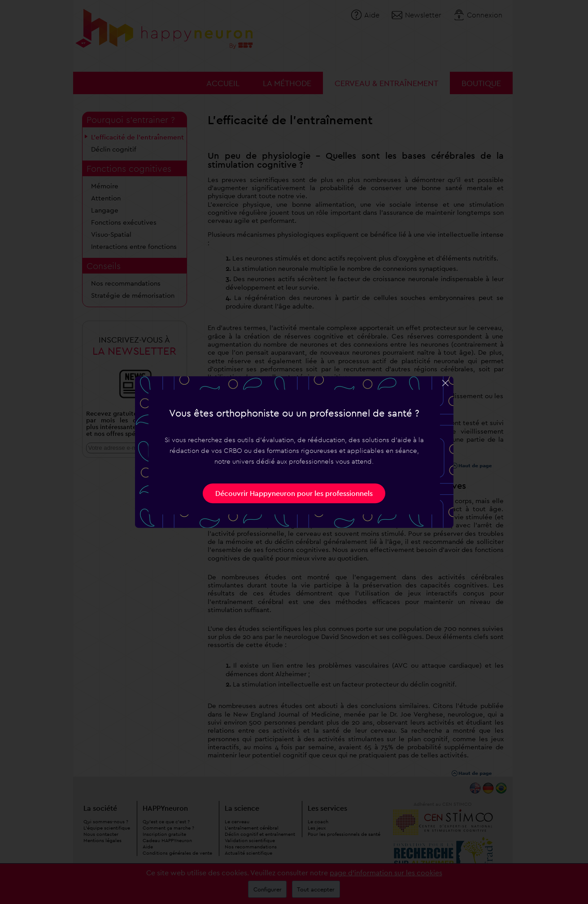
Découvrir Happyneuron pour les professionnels (294, 493)
